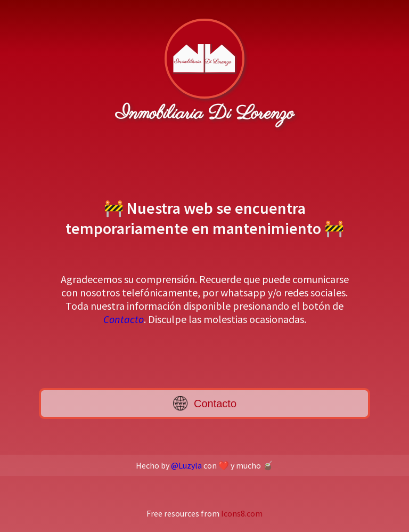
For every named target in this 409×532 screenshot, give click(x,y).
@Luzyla (186, 465)
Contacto (124, 319)
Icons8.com (242, 513)
